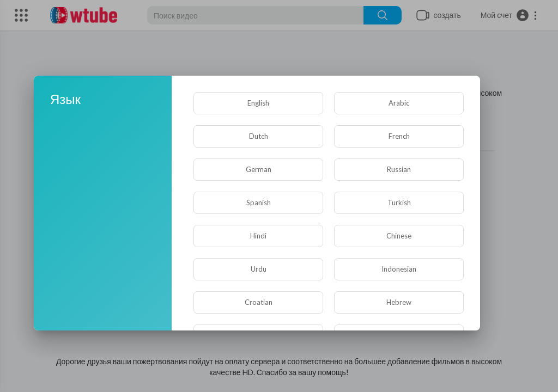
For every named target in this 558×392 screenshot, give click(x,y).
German (259, 169)
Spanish (259, 203)
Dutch (259, 136)
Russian (399, 169)
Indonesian (399, 269)
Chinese (399, 236)
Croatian (259, 302)
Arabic (399, 103)
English (258, 103)
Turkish (399, 203)
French (399, 136)
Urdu (259, 269)
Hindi (258, 236)
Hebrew (399, 302)
